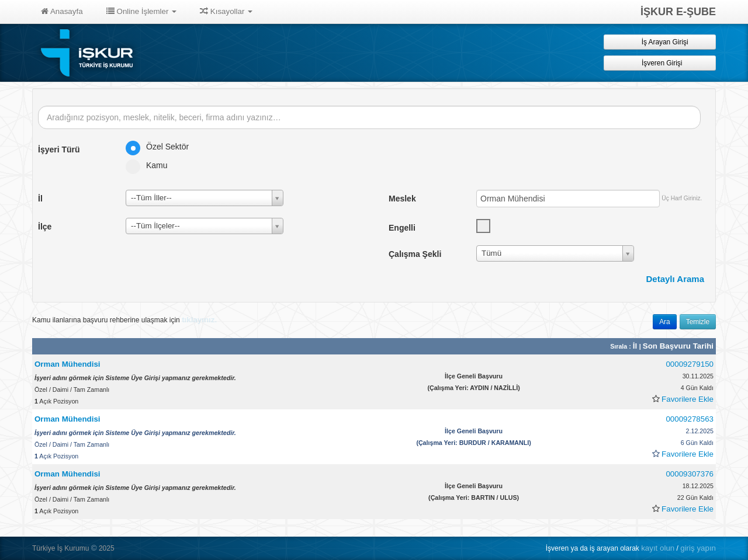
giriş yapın (698, 548)
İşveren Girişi (660, 63)
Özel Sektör (161, 147)
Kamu (150, 165)
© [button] (94, 548)
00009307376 (690, 474)
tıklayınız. (199, 320)
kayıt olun (658, 548)
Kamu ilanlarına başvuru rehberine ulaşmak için (124, 320)
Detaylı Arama (676, 279)
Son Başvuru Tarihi (678, 346)
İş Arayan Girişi (659, 42)
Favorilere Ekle (688, 399)
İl (636, 346)
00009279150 (690, 364)
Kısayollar (226, 11)
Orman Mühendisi (67, 364)
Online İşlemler (142, 11)
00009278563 (690, 419)
